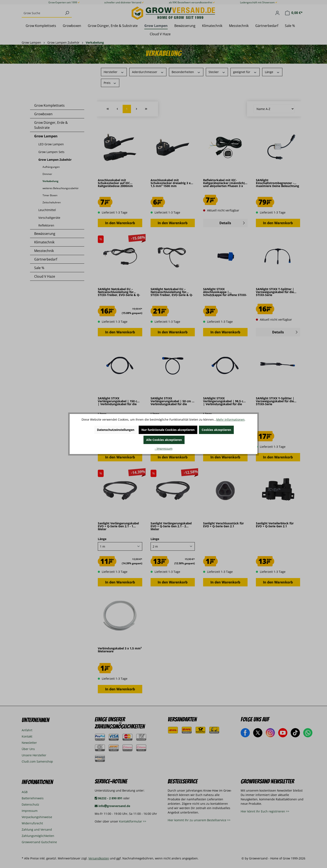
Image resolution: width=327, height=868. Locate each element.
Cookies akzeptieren (216, 430)
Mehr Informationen (230, 419)
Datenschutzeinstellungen (116, 430)
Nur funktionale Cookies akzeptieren (168, 430)
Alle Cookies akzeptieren (164, 440)
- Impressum (164, 449)
